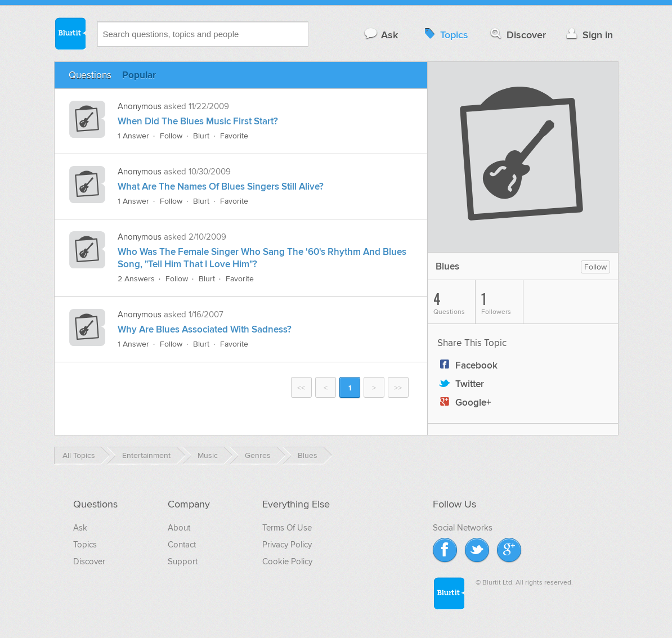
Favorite (234, 136)
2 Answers (136, 279)
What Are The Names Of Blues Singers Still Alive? (221, 187)
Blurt (201, 136)
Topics (445, 35)
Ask (381, 35)
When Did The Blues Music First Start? (198, 122)
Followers (502, 302)
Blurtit (70, 33)
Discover (517, 35)
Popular (139, 75)
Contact (182, 545)
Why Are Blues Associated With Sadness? (205, 330)
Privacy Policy (287, 545)
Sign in (588, 35)
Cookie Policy (287, 561)
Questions (90, 75)
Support (183, 561)
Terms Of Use (287, 528)
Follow (171, 136)
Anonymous (140, 106)
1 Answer (133, 136)
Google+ (464, 403)
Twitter (461, 384)
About (179, 528)
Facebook (467, 366)
